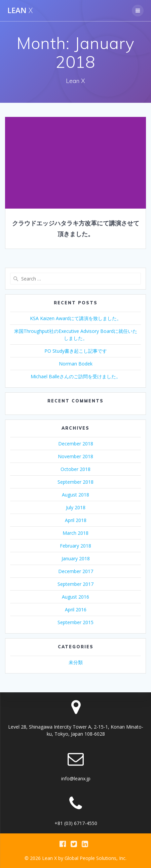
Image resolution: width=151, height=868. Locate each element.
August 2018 (75, 495)
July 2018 (76, 507)
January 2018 (76, 558)
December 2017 (76, 571)
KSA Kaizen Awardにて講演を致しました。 (76, 318)
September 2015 (75, 622)
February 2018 (75, 546)
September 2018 (75, 482)
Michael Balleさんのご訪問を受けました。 (76, 376)
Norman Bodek (76, 364)
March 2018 (75, 533)
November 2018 (75, 456)
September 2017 (75, 584)
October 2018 (75, 469)
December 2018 (76, 444)
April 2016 (76, 610)
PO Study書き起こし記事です (76, 351)
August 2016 (75, 597)
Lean (20, 10)
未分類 (76, 662)
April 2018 (76, 520)
